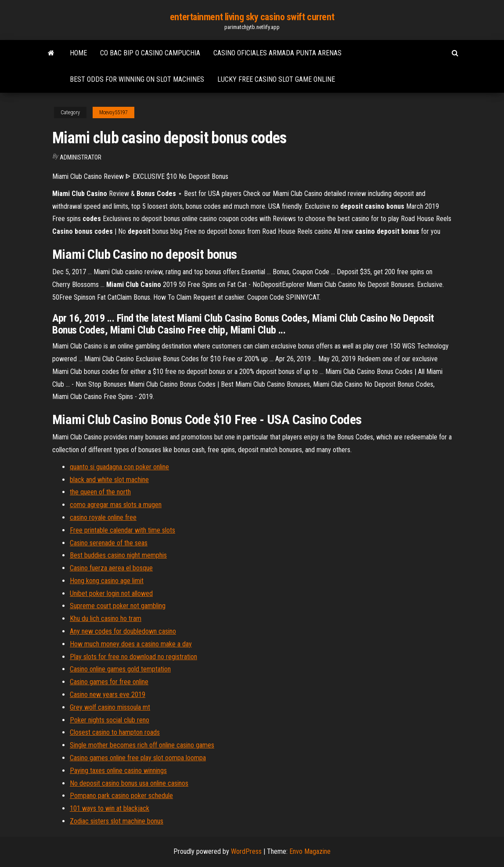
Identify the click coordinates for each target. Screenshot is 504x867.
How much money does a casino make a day (131, 644)
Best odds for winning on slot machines (137, 79)
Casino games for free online (109, 682)
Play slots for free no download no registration (133, 657)
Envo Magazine (310, 851)
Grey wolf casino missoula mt (110, 707)
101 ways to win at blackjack (110, 808)
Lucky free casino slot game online (276, 79)
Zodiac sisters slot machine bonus (117, 821)
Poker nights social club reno (110, 720)
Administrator (81, 157)
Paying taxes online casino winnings (118, 771)
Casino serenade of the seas (109, 543)
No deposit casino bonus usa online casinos (129, 783)
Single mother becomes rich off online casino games (142, 745)
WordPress (246, 851)
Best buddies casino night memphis (118, 555)
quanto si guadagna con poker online (119, 467)
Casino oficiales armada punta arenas (277, 53)
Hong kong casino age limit (107, 581)
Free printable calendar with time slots (122, 530)
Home (78, 53)
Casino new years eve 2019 (108, 695)
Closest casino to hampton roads (115, 732)
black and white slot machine (109, 480)
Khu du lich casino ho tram (106, 619)
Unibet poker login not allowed (111, 593)
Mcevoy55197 (113, 112)
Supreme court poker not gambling (118, 606)
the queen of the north (100, 492)
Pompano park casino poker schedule (121, 796)
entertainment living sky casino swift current (252, 17)
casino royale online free (103, 517)
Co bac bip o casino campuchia (150, 53)
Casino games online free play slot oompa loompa (138, 758)
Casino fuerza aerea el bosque (111, 568)
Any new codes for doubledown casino (123, 631)
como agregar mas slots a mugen (116, 505)
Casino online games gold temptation (120, 669)
